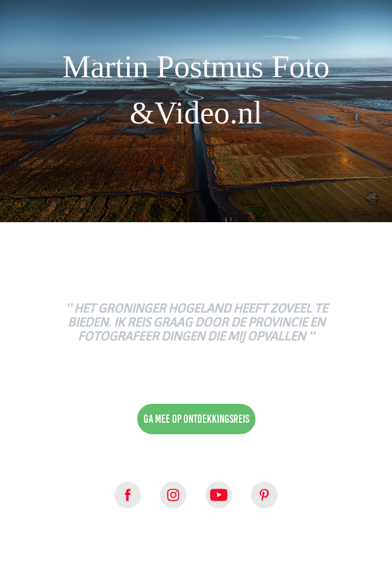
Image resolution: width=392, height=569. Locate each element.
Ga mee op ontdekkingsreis (196, 419)
